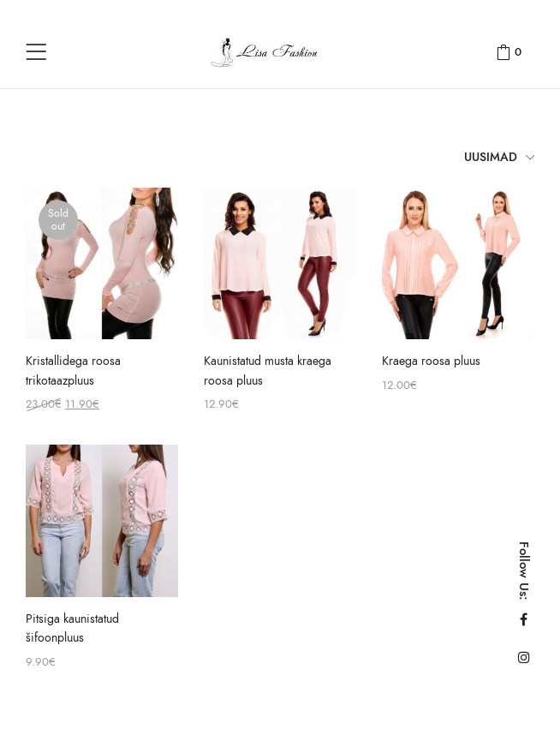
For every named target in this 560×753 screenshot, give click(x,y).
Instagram (524, 657)
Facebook (524, 619)
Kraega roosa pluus (431, 361)
